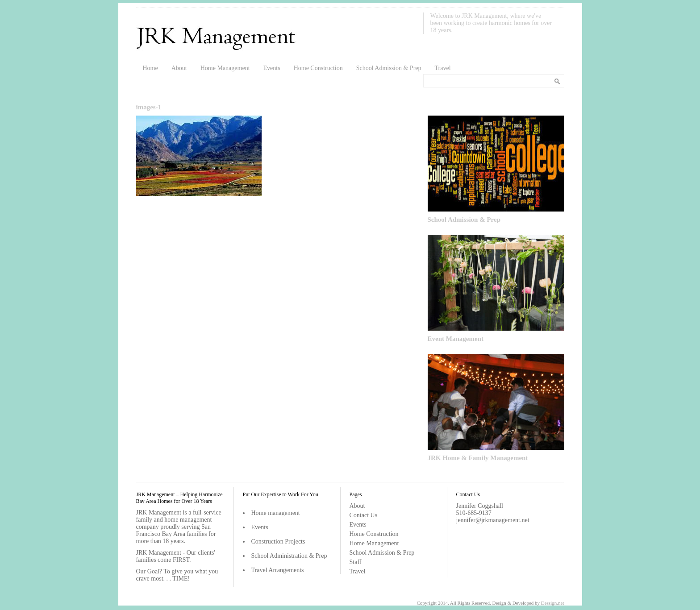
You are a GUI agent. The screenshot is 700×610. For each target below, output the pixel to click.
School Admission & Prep (389, 68)
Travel (443, 68)
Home (150, 68)
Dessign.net (553, 603)
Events (272, 68)
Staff (356, 562)
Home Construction (318, 68)
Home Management (225, 68)
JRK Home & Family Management (478, 458)
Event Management (456, 339)
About (179, 68)
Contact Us (364, 515)
